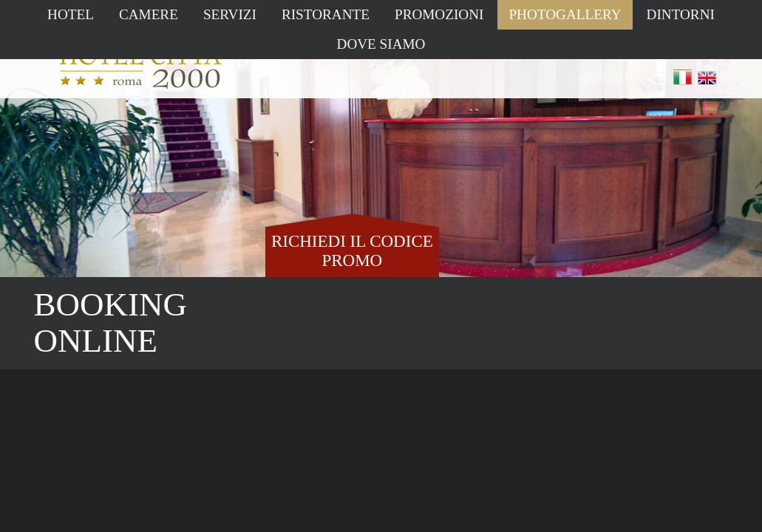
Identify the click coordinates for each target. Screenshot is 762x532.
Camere (149, 14)
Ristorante (326, 14)
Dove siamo (381, 44)
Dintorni (681, 14)
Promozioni (439, 14)
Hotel (71, 14)
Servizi (230, 14)
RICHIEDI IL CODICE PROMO (352, 250)
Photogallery (565, 14)
